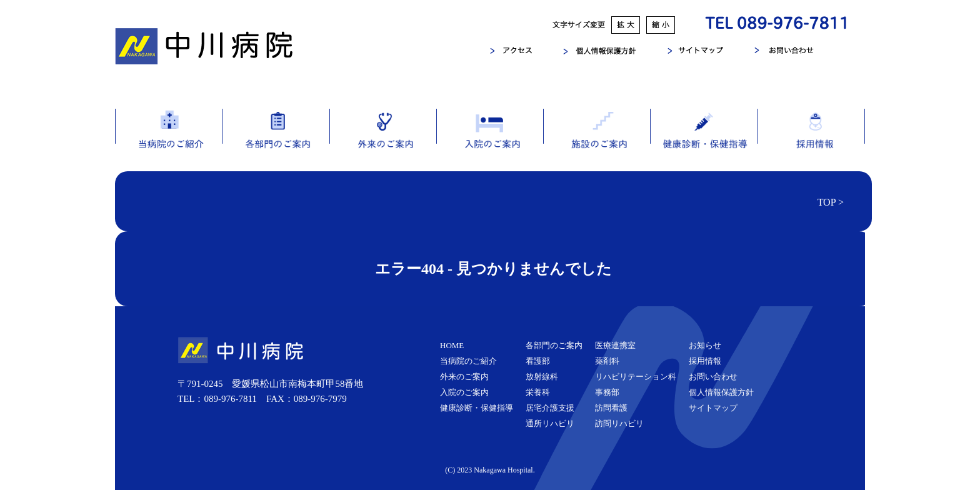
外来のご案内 (383, 140)
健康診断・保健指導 (704, 140)
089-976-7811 (231, 399)
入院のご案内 (490, 140)
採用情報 (811, 140)
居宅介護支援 (550, 408)
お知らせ (705, 345)
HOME (452, 345)
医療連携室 (615, 345)
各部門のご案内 (276, 140)
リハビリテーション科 (636, 377)
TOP (827, 202)
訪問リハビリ (619, 423)
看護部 (538, 361)
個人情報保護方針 (721, 392)
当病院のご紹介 (168, 140)
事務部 (607, 392)
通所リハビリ (550, 423)
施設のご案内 (597, 140)
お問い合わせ (713, 377)
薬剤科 (607, 361)
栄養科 (538, 392)
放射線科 (542, 377)
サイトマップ (713, 408)
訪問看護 (611, 408)
